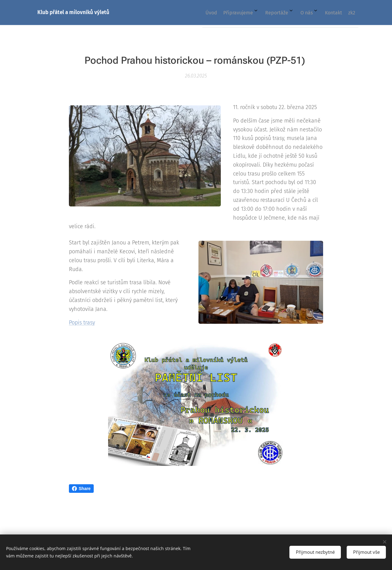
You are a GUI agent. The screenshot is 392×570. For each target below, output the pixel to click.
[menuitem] (285, 13)
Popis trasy (82, 323)
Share (81, 489)
